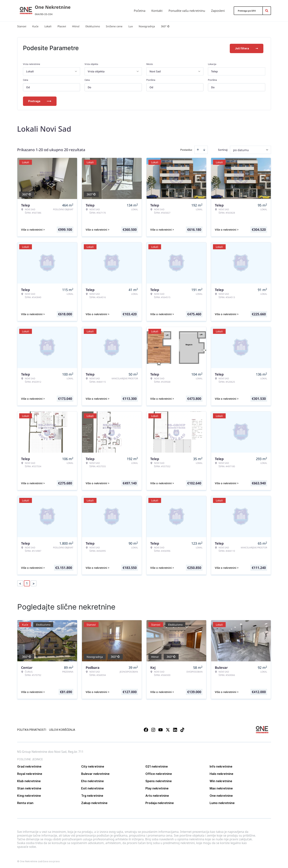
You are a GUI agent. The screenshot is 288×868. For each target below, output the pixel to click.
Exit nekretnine (92, 788)
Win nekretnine (221, 780)
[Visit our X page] (168, 729)
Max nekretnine (221, 788)
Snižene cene (114, 26)
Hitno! (76, 26)
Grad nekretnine (29, 766)
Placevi (62, 26)
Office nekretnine (159, 773)
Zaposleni (218, 11)
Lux (131, 26)
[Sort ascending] (198, 149)
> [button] (34, 583)
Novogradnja (147, 26)
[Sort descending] (204, 149)
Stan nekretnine (29, 788)
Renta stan (25, 802)
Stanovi (22, 26)
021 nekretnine (157, 766)
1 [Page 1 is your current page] (27, 583)
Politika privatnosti (32, 729)
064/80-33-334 (44, 14)
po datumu (241, 149)
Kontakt (157, 11)
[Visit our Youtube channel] (161, 729)
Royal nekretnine (30, 773)
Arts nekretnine (157, 795)
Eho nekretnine (92, 780)
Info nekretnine (221, 766)
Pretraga (40, 100)
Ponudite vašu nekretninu (187, 11)
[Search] (267, 11)
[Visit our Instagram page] (153, 729)
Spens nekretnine (159, 780)
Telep (214, 71)
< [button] (20, 583)
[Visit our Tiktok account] (182, 729)
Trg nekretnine (92, 795)
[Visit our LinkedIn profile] (175, 729)
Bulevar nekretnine (95, 773)
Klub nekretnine (29, 780)
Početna (140, 11)
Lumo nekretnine (222, 802)
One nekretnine (221, 795)
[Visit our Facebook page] (146, 729)
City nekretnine (93, 766)
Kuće (35, 26)
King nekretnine (29, 795)
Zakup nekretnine (94, 802)
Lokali (48, 26)
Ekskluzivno (93, 26)
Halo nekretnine (221, 773)
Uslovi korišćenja (62, 729)
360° (165, 26)
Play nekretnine (157, 788)
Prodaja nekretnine (160, 802)
